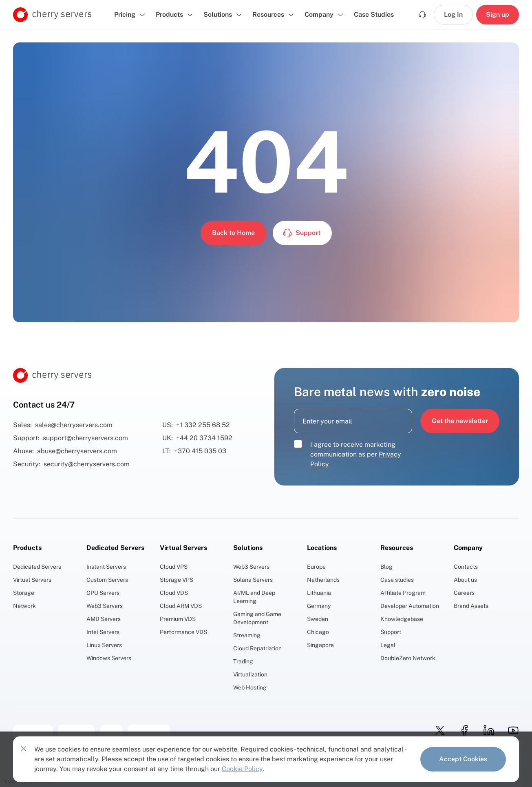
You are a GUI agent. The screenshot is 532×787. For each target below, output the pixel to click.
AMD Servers (104, 619)
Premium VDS (178, 619)
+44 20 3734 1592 (204, 438)
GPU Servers (103, 593)
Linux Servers (104, 645)
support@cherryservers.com (85, 438)
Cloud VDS (174, 593)
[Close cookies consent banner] (24, 749)
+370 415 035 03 (200, 451)
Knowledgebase (402, 619)
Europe (316, 567)
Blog (386, 567)
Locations (322, 548)
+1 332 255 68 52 (203, 425)
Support (391, 632)
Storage (24, 593)
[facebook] (462, 730)
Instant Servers (106, 567)
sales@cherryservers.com (74, 425)
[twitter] (437, 730)
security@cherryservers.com (87, 464)
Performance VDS (183, 632)
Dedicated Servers (37, 567)
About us (465, 580)
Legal (388, 645)
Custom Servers (107, 580)
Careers (464, 593)
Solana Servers (253, 580)
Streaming (247, 635)
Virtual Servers (32, 580)
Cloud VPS (174, 567)
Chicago (318, 632)
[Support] (422, 15)
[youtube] (511, 730)
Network (24, 606)
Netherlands (323, 580)
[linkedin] (486, 730)
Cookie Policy (242, 769)
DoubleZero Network (408, 658)
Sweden (318, 619)
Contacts (466, 567)
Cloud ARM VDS (181, 606)
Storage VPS (177, 580)
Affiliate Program (403, 593)
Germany (319, 606)
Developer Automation (410, 606)
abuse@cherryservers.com (77, 451)
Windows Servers (109, 658)
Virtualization (250, 674)
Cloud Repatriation (257, 648)
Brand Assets (471, 606)
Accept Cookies (463, 759)
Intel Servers (103, 632)
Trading (243, 661)
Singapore (320, 645)
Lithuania (319, 593)
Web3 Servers (105, 606)
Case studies (397, 580)
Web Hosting (250, 687)
